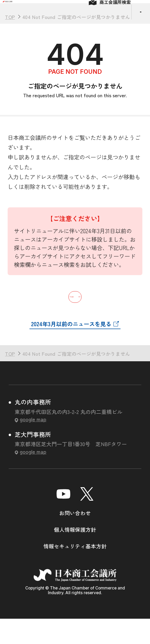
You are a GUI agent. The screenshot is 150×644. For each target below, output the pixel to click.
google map (33, 444)
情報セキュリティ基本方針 (75, 571)
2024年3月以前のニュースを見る (71, 349)
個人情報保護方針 (75, 555)
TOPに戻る (75, 319)
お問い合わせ (75, 538)
